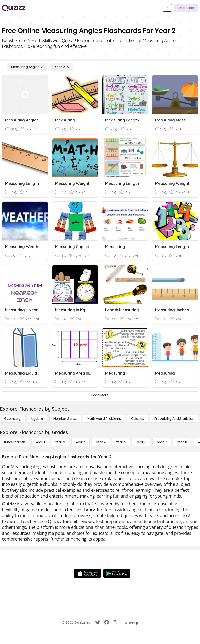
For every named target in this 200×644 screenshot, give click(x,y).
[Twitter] (98, 622)
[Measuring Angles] (27, 67)
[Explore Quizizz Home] (14, 8)
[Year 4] (101, 442)
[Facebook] (106, 622)
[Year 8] (182, 442)
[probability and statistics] (174, 419)
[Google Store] (117, 573)
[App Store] (87, 573)
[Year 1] (40, 442)
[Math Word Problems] (104, 419)
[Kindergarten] (15, 442)
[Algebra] (37, 419)
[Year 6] (141, 442)
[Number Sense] (65, 419)
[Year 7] (162, 442)
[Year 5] (121, 442)
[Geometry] (12, 419)
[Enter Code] (186, 8)
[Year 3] (80, 442)
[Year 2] (62, 67)
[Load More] (100, 395)
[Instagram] (115, 622)
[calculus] (138, 419)
